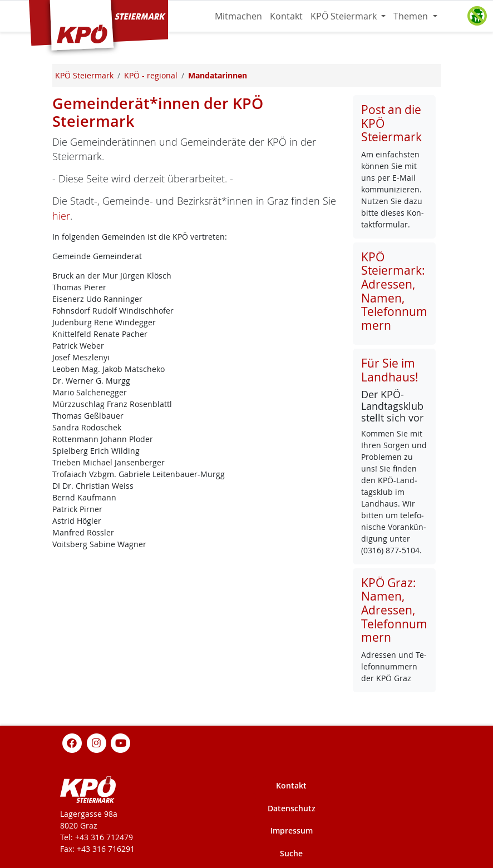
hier (61, 216)
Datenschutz (292, 808)
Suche (291, 853)
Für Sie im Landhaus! (390, 370)
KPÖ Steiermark (345, 16)
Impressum (292, 830)
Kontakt (286, 16)
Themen (412, 16)
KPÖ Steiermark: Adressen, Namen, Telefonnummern (394, 291)
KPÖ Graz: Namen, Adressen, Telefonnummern (394, 610)
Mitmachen (238, 16)
